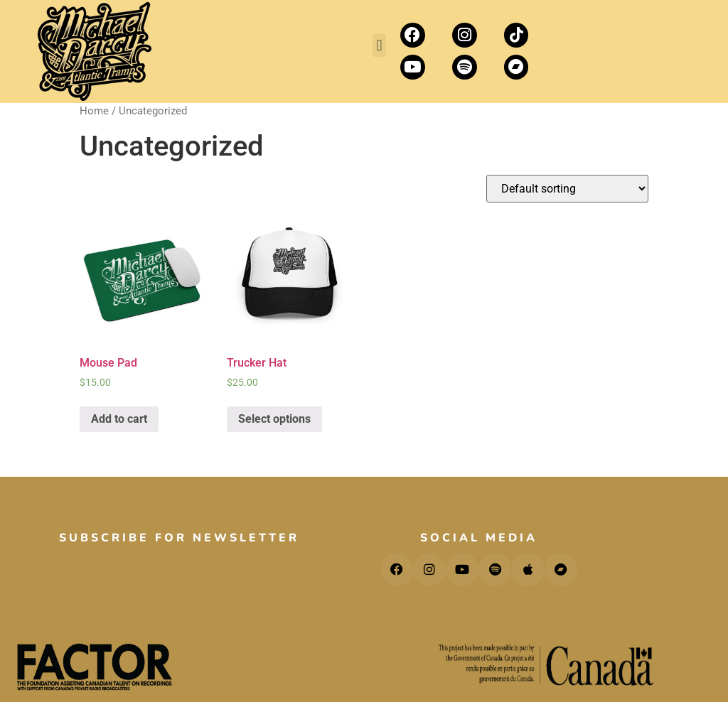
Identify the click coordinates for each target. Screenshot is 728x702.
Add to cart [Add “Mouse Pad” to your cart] (119, 419)
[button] (379, 45)
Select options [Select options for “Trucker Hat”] (274, 419)
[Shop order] (567, 189)
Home (94, 111)
